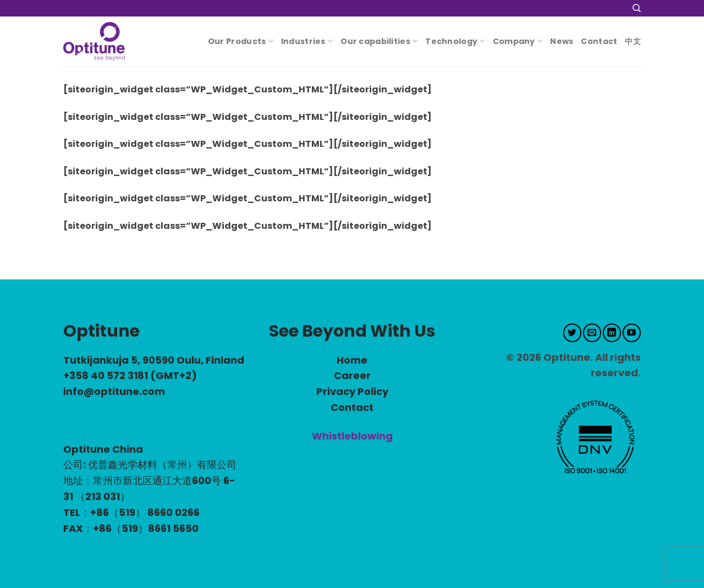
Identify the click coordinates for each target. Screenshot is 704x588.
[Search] (637, 8)
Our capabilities (379, 41)
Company (518, 41)
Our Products (241, 41)
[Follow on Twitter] (572, 333)
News (562, 41)
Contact (599, 41)
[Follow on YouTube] (632, 333)
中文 (633, 41)
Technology (455, 41)
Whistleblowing (352, 436)
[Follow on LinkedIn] (612, 333)
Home (352, 360)
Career (352, 375)
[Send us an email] (592, 333)
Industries (307, 41)
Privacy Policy (352, 391)
